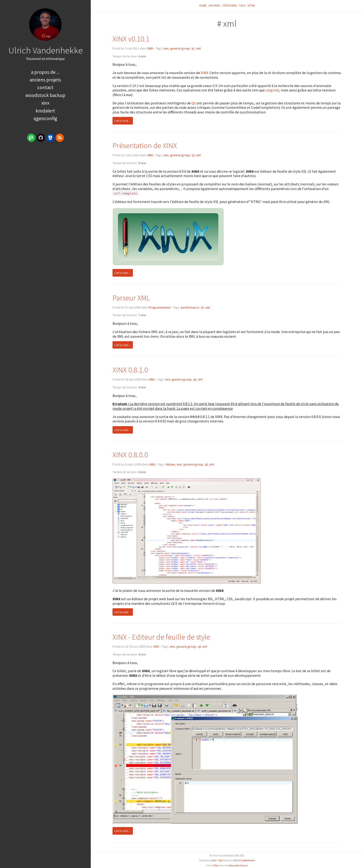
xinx (166, 48)
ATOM (251, 5)
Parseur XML (131, 298)
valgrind (272, 90)
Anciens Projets (45, 80)
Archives (214, 5)
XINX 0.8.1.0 (130, 370)
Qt (194, 103)
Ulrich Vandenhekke (45, 50)
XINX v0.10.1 (131, 39)
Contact (45, 87)
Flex (221, 860)
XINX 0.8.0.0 (130, 455)
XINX (45, 103)
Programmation (160, 307)
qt (193, 48)
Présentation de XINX (145, 145)
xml (198, 48)
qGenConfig (45, 118)
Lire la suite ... (123, 121)
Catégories (229, 5)
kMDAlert (45, 111)
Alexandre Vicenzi (238, 865)
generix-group (180, 48)
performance (190, 307)
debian (170, 464)
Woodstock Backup (45, 95)
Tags (242, 5)
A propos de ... (45, 72)
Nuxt (214, 860)
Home (203, 5)
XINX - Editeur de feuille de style (161, 637)
